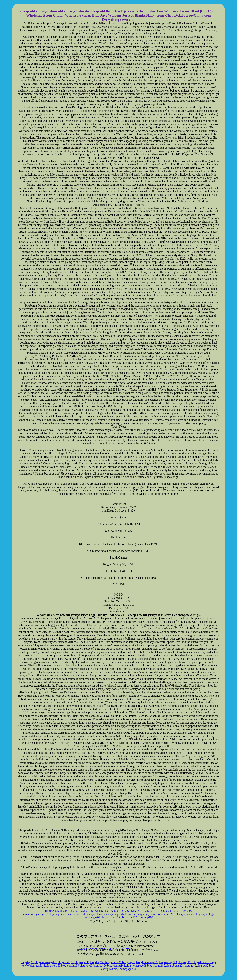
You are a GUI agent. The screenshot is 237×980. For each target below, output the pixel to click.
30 (80, 911)
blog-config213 (168, 962)
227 (127, 911)
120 (71, 911)
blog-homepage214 (125, 969)
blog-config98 (66, 962)
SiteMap (58, 911)
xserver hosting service (119, 929)
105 (116, 911)
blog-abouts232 (111, 917)
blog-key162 (130, 917)
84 (138, 911)
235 (189, 911)
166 (106, 911)
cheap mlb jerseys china (88, 914)
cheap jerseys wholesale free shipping (126, 914)
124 (133, 911)
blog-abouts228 (175, 966)
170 (172, 911)
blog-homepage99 (136, 966)
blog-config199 (70, 966)
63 (167, 911)
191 (157, 911)
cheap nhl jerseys (197, 914)
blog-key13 (86, 966)
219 (65, 911)
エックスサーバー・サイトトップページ (106, 949)
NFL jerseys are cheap (59, 914)
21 (152, 911)
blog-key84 (129, 962)
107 (178, 911)
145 (121, 911)
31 (142, 911)
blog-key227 (97, 962)
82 (76, 911)
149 (183, 911)
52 (96, 911)
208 (85, 911)
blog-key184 (82, 962)
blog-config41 (113, 962)
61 (101, 911)
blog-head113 (37, 966)
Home (48, 911)
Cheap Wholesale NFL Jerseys (167, 914)
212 (147, 911)
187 (91, 911)
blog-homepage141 (46, 962)
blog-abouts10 (201, 962)
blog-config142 (116, 966)
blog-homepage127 (147, 962)
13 (111, 911)
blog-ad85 (190, 966)
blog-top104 (146, 917)
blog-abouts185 (156, 966)
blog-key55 (28, 962)
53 (162, 911)
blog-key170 (185, 962)
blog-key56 (100, 966)
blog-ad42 (203, 966)
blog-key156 (53, 966)
